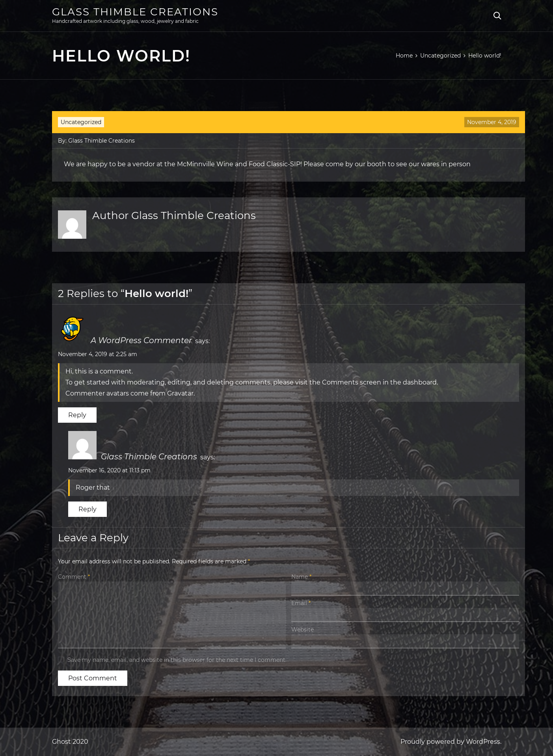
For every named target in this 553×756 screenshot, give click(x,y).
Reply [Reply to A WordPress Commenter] (77, 415)
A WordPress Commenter (141, 340)
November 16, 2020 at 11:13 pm (109, 470)
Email (301, 603)
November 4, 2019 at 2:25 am (98, 354)
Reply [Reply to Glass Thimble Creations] (88, 509)
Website (303, 630)
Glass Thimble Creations (135, 12)
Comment (74, 577)
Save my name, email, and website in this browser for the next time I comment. (177, 660)
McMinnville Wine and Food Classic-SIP (239, 164)
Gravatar (180, 393)
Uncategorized (81, 122)
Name (301, 577)
